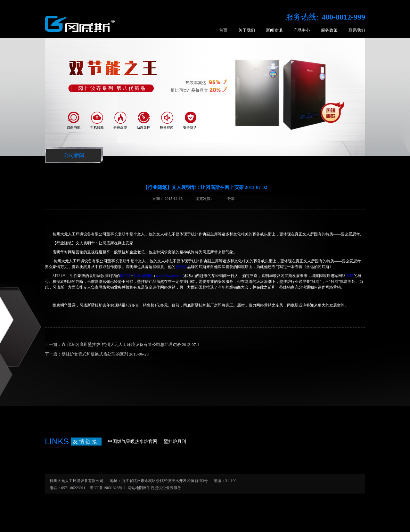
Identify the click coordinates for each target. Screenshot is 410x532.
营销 (350, 276)
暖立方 (126, 276)
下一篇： (97, 354)
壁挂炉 (181, 267)
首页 (223, 30)
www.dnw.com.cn (169, 276)
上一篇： (122, 344)
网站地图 (134, 488)
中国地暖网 (142, 276)
